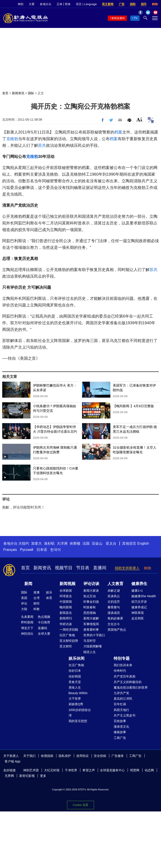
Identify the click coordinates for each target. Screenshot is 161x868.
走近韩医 (138, 618)
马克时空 (90, 641)
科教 (36, 609)
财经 (36, 603)
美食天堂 (75, 682)
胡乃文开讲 (139, 602)
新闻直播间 (118, 18)
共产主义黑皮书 (125, 715)
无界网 (9, 776)
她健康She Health (144, 596)
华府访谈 (66, 624)
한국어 (56, 550)
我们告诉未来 (123, 665)
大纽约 (24, 543)
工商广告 (120, 738)
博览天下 (27, 628)
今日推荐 (44, 622)
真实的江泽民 (123, 699)
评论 (24, 603)
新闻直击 (66, 613)
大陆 (24, 609)
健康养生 (139, 584)
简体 (68, 4)
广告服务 (118, 756)
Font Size (139, 119)
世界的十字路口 (94, 635)
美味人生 (75, 687)
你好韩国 (75, 676)
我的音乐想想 (78, 721)
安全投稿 (100, 756)
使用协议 (82, 756)
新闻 (28, 584)
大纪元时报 (52, 770)
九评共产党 (121, 693)
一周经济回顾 (69, 630)
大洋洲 (62, 543)
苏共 (42, 145)
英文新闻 (108, 4)
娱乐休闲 (77, 658)
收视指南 (47, 756)
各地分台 (46, 4)
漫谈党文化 (121, 727)
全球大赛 (44, 634)
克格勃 (12, 139)
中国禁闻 (66, 602)
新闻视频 (67, 584)
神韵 (21, 4)
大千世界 (75, 699)
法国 (86, 543)
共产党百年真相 (125, 676)
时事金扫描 (91, 602)
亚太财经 (66, 646)
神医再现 (138, 613)
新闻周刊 (66, 618)
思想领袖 (90, 613)
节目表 (83, 568)
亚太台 (111, 543)
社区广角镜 (67, 635)
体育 (49, 598)
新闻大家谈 (91, 591)
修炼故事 (120, 732)
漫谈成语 (114, 613)
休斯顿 (75, 543)
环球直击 (66, 596)
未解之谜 (114, 591)
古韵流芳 (114, 602)
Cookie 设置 (80, 805)
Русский (27, 550)
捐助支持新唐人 (127, 568)
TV (136, 18)
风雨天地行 (121, 710)
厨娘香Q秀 (76, 704)
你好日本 (75, 671)
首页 (5, 93)
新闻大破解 (91, 618)
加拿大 (36, 543)
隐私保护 (65, 756)
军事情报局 (91, 624)
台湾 (36, 598)
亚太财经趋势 (69, 641)
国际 (31, 93)
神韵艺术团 (31, 770)
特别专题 (122, 658)
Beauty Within (78, 693)
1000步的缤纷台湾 (80, 713)
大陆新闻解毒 (93, 646)
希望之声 (89, 770)
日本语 (42, 550)
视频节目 (64, 568)
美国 (24, 598)
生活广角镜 (76, 665)
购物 (155, 4)
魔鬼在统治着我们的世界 (131, 687)
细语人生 (90, 652)
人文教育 (115, 584)
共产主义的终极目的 (128, 682)
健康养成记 (139, 607)
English (143, 543)
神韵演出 (27, 634)
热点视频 (44, 617)
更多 (43, 776)
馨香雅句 (114, 607)
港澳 (36, 592)
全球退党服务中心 (112, 770)
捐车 (144, 4)
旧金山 (97, 543)
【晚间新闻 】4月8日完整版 (133, 406)
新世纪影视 (27, 776)
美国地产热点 (117, 630)
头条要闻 (27, 617)
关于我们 (29, 756)
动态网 (149, 770)
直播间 (100, 568)
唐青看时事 (91, 630)
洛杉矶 (49, 543)
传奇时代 (120, 671)
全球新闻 (66, 591)
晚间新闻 (66, 607)
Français (10, 550)
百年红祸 (120, 704)
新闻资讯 (18, 93)
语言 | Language (86, 4)
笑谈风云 (114, 596)
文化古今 (114, 624)
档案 (118, 132)
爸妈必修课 (115, 618)
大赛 (32, 4)
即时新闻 (27, 622)
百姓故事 (120, 721)
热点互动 (90, 596)
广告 (122, 4)
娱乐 (49, 592)
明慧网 (135, 770)
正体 (59, 4)
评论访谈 (91, 584)
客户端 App (12, 761)
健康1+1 (137, 591)
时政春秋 (90, 607)
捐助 (133, 4)
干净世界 (71, 770)
